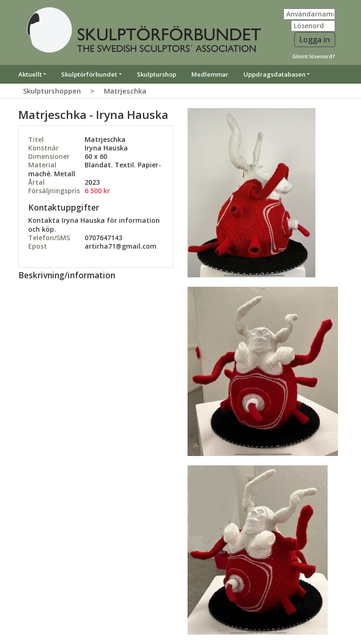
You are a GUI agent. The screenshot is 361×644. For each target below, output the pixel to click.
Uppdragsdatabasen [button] (275, 74)
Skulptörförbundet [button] (89, 74)
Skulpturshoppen (52, 91)
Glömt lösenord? (314, 56)
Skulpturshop (157, 74)
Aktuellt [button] (30, 74)
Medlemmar (210, 74)
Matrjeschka (125, 91)
